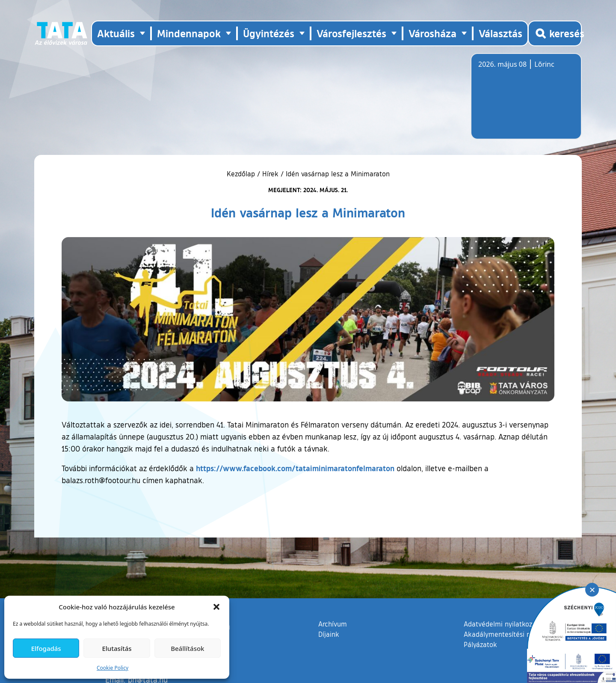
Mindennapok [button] (189, 33)
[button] (216, 607)
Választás (500, 33)
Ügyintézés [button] (269, 33)
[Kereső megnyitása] (555, 33)
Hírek (270, 174)
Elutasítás (117, 648)
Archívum (333, 624)
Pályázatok (480, 644)
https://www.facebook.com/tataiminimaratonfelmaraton (295, 468)
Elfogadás (46, 648)
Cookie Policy (113, 668)
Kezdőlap (242, 174)
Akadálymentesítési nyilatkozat (512, 634)
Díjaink (329, 634)
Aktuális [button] (116, 33)
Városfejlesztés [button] (351, 33)
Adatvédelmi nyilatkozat (501, 624)
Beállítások (187, 648)
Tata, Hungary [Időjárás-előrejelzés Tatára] (526, 101)
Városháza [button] (432, 33)
